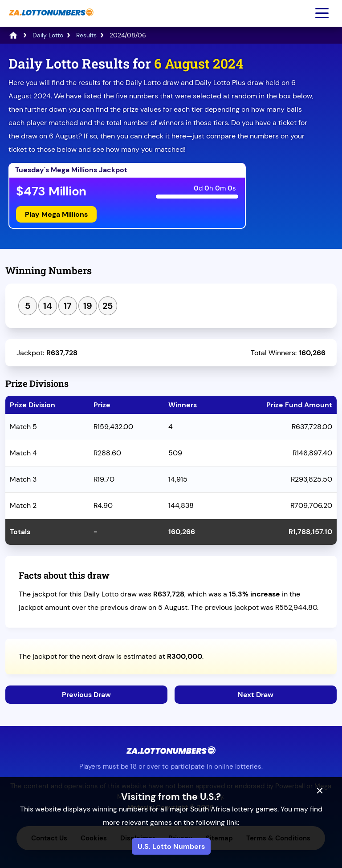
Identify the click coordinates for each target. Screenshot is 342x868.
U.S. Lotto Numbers (171, 846)
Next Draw (256, 695)
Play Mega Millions (56, 214)
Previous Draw (86, 695)
